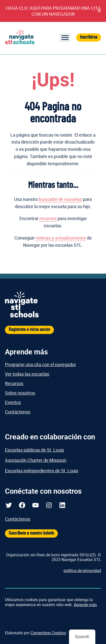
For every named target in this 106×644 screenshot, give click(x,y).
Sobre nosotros (20, 393)
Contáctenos (18, 412)
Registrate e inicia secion (29, 330)
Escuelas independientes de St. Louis (42, 471)
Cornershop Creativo (48, 633)
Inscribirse (89, 37)
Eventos (13, 402)
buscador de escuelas (60, 199)
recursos (48, 218)
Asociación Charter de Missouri (36, 460)
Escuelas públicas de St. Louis (35, 450)
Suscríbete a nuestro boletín (31, 533)
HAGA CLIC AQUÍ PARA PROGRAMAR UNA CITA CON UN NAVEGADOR (53, 11)
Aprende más (85, 605)
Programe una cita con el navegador (40, 364)
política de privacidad (82, 570)
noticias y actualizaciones (61, 238)
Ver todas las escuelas (27, 374)
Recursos (14, 383)
